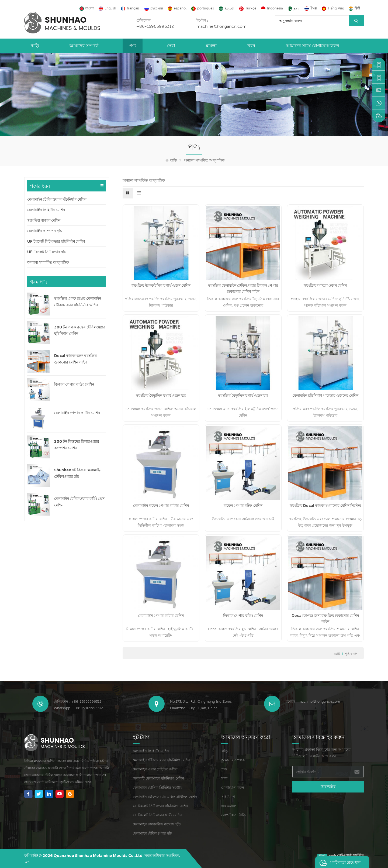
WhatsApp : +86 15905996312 (78, 708)
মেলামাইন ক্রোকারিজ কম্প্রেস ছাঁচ (157, 824)
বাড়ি (35, 46)
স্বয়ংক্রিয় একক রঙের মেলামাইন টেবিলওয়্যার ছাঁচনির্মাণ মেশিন (78, 302)
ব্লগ (28, 862)
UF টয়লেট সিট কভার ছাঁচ (47, 252)
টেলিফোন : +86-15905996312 (78, 701)
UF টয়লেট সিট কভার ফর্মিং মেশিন (157, 815)
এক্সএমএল (229, 806)
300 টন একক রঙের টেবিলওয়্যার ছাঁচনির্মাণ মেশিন (80, 330)
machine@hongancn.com (221, 26)
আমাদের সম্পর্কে (84, 46)
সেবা (171, 46)
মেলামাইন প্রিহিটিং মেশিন (151, 751)
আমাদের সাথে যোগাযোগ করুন (313, 46)
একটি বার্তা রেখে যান (339, 862)
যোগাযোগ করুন (233, 788)
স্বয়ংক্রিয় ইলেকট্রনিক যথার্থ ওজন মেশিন (161, 286)
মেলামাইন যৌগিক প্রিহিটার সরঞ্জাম (157, 788)
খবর (251, 46)
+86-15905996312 (155, 26)
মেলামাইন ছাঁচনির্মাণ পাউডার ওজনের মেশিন (325, 396)
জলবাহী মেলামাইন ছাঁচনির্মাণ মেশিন (158, 778)
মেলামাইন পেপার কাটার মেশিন (77, 413)
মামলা (211, 46)
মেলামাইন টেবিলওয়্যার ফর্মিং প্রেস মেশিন (79, 502)
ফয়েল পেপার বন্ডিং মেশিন (243, 506)
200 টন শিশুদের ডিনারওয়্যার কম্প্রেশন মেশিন (77, 445)
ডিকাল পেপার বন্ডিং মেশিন (74, 384)
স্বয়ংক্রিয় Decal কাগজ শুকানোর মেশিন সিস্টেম (325, 506)
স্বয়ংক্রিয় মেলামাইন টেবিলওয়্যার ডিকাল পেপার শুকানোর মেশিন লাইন (243, 289)
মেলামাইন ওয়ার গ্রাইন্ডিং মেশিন (155, 769)
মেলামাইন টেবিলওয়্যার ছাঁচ (152, 833)
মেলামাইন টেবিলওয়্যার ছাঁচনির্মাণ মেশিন (57, 199)
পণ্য (133, 46)
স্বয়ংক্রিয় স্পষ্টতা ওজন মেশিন (325, 286)
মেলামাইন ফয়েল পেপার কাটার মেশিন (161, 506)
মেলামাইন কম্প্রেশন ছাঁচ (45, 231)
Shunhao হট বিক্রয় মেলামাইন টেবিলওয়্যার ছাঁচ (78, 473)
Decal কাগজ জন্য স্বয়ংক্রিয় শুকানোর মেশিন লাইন (75, 359)
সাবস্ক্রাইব (328, 787)
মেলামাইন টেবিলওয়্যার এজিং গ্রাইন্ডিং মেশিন (165, 797)
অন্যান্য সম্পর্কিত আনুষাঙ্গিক (204, 160)
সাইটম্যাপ (228, 797)
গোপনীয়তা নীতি (233, 815)
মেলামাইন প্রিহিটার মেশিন (46, 210)
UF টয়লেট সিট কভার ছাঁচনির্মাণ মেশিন (56, 241)
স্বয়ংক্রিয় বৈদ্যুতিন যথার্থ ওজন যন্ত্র (161, 396)
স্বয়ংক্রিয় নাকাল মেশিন (44, 220)
